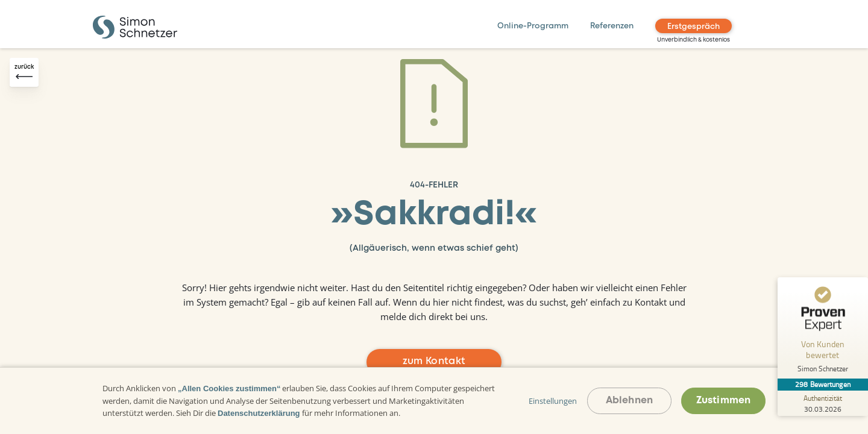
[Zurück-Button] (24, 72)
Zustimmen (723, 401)
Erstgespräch (693, 27)
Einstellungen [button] (553, 401)
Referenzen (612, 26)
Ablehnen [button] (629, 401)
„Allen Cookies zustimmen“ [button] (229, 388)
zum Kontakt (434, 361)
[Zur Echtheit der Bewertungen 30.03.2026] (823, 403)
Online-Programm (533, 26)
